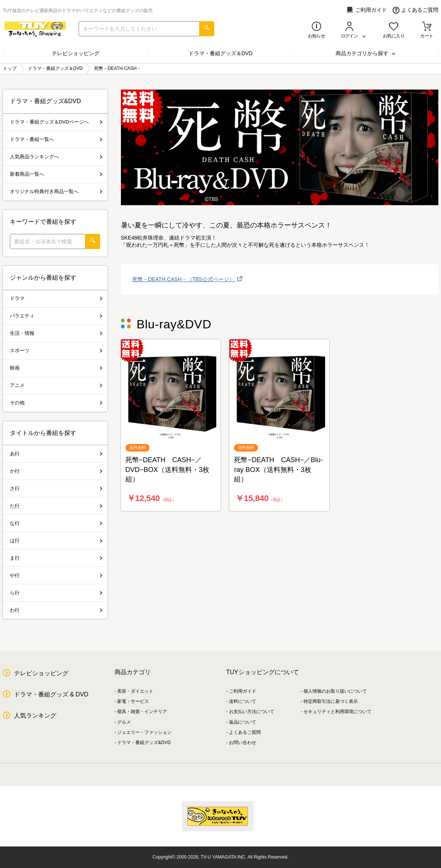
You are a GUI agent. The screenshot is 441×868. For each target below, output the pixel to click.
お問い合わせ (243, 743)
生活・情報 (56, 333)
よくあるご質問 (415, 10)
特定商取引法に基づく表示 (331, 701)
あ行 (56, 454)
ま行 (56, 558)
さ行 (56, 488)
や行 (56, 575)
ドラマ (56, 298)
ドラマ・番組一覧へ (56, 139)
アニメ (56, 385)
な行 (56, 523)
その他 (56, 403)
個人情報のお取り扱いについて (335, 691)
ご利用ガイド (367, 10)
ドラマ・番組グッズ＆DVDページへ (56, 122)
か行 (56, 471)
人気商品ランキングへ (56, 157)
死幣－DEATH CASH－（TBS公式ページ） (184, 279)
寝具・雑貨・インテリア (142, 712)
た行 (56, 506)
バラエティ (56, 316)
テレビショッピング (76, 53)
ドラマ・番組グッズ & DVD (51, 694)
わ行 (56, 610)
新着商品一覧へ (56, 174)
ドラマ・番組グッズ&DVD (144, 743)
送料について (243, 701)
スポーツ (56, 350)
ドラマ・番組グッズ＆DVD (221, 53)
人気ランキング (35, 716)
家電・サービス (133, 701)
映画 (56, 368)
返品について (243, 722)
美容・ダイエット (135, 691)
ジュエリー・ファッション (144, 732)
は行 (56, 541)
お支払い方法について (252, 712)
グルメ (124, 722)
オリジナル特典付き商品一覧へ (56, 191)
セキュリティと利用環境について (337, 712)
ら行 (56, 593)
